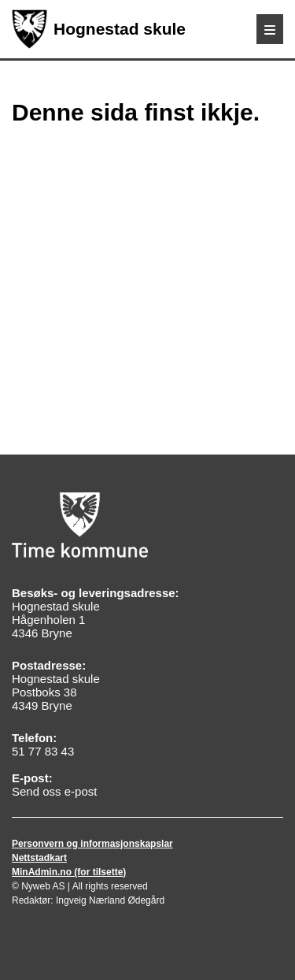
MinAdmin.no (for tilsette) (69, 872)
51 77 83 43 (43, 751)
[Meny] (270, 29)
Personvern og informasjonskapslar (92, 844)
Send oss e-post (54, 791)
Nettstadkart (39, 858)
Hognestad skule (99, 29)
